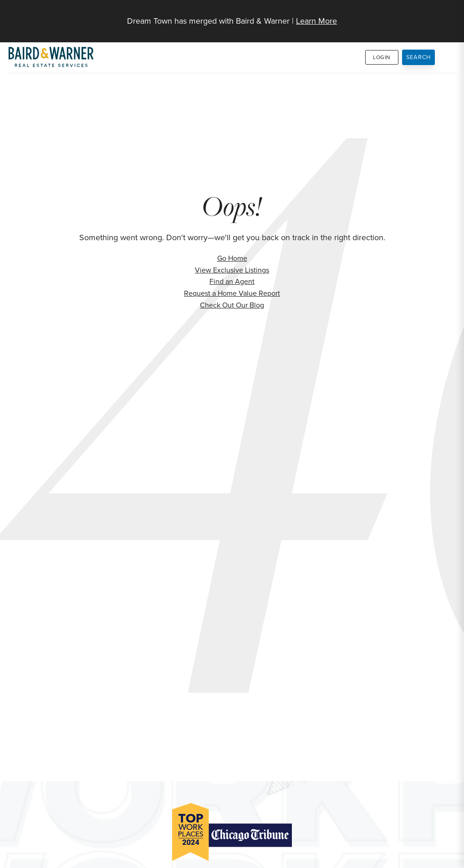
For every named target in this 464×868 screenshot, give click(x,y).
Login (382, 57)
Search (419, 57)
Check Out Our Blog (232, 305)
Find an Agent (232, 281)
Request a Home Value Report (232, 293)
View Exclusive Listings (232, 270)
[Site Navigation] (451, 16)
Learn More (316, 21)
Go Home (232, 258)
